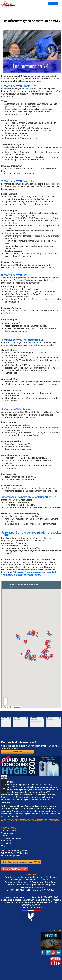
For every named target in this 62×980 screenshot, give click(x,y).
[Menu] (53, 4)
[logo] (8, 4)
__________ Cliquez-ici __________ (17, 752)
